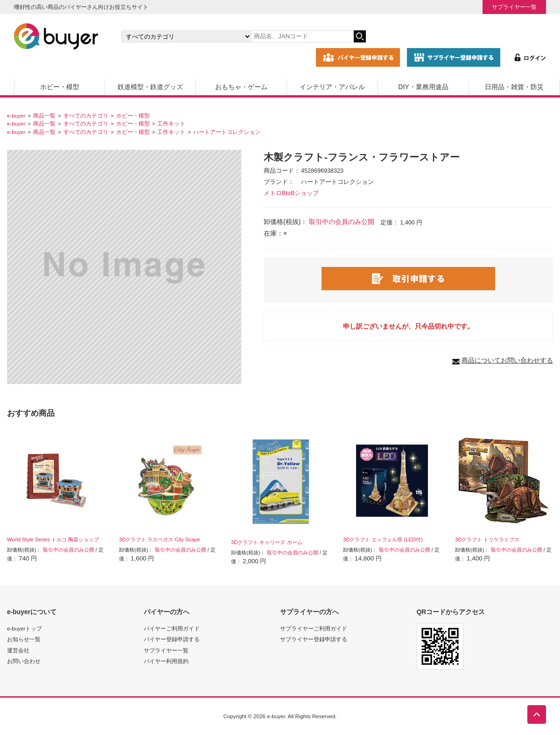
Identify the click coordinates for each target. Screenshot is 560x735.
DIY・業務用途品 (423, 87)
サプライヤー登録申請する (314, 639)
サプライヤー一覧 (514, 7)
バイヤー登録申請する (172, 639)
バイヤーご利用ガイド (172, 628)
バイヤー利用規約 (166, 661)
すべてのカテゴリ (86, 115)
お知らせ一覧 (24, 639)
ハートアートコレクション (227, 132)
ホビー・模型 (60, 87)
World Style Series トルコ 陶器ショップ (53, 539)
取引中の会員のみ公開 (342, 222)
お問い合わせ (24, 661)
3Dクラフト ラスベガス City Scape (160, 539)
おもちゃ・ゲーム (241, 87)
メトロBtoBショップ (291, 193)
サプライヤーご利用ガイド (314, 628)
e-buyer (16, 115)
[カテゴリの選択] (186, 36)
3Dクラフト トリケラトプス (487, 539)
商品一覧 (44, 115)
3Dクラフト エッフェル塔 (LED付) (383, 539)
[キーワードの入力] (302, 36)
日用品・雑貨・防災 (514, 87)
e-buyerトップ (24, 628)
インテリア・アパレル (332, 87)
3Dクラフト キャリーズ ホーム (267, 542)
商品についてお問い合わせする (507, 360)
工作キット (171, 123)
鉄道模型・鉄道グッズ (150, 87)
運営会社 (18, 650)
